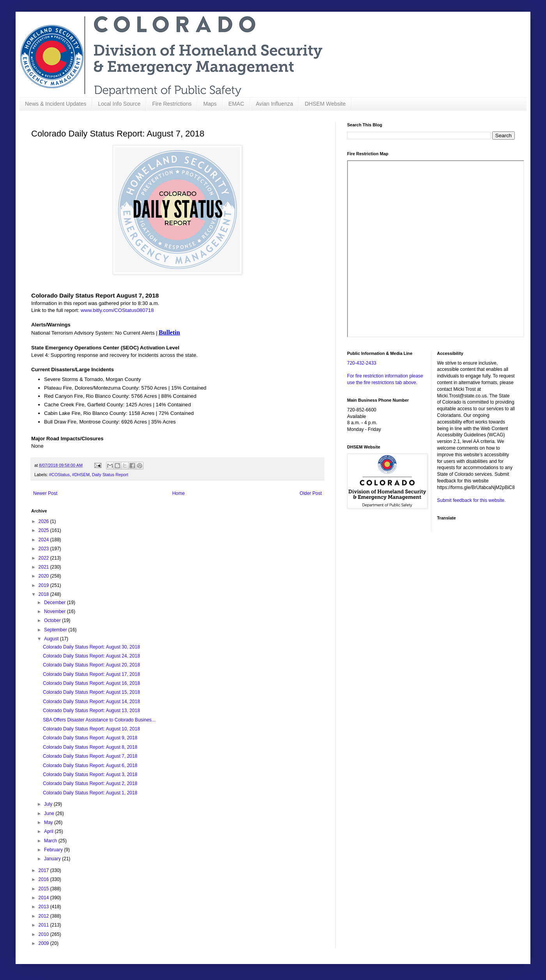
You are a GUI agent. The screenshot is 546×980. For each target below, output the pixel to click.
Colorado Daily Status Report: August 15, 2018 (91, 692)
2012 (44, 916)
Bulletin (169, 332)
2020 (44, 576)
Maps (210, 104)
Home (179, 493)
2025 (44, 530)
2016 (44, 879)
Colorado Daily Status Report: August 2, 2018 (90, 783)
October (53, 620)
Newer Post (45, 493)
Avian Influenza (274, 104)
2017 (44, 870)
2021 (44, 567)
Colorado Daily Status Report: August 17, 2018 (91, 674)
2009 (44, 943)
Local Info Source (119, 104)
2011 (44, 925)
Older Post (311, 493)
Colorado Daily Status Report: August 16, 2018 (91, 683)
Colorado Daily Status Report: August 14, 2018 (91, 702)
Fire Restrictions (172, 104)
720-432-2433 (362, 363)
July (49, 804)
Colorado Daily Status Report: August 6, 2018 (90, 766)
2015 (44, 889)
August (52, 639)
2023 (44, 549)
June (50, 813)
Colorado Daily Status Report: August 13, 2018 (91, 711)
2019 (44, 585)
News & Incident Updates (56, 104)
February (54, 850)
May (49, 822)
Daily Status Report (110, 475)
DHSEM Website (325, 104)
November (56, 611)
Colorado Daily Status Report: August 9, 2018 (90, 738)
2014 (44, 898)
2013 (44, 907)
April (49, 831)
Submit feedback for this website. (472, 500)
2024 (44, 540)
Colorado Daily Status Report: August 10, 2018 (91, 729)
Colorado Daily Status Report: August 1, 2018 (90, 793)
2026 (44, 521)
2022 (44, 558)
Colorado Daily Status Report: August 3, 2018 (90, 774)
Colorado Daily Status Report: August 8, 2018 (90, 747)
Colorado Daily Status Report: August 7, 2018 (90, 756)
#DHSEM (81, 475)
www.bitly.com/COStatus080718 (117, 310)
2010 (44, 934)
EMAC (236, 104)
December (56, 603)
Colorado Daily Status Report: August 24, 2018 (91, 656)
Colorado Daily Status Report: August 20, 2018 (91, 665)
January (53, 859)
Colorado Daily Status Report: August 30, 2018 (91, 647)
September (56, 630)
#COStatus (59, 475)
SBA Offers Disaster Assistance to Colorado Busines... (99, 720)
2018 (44, 594)
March (51, 841)
